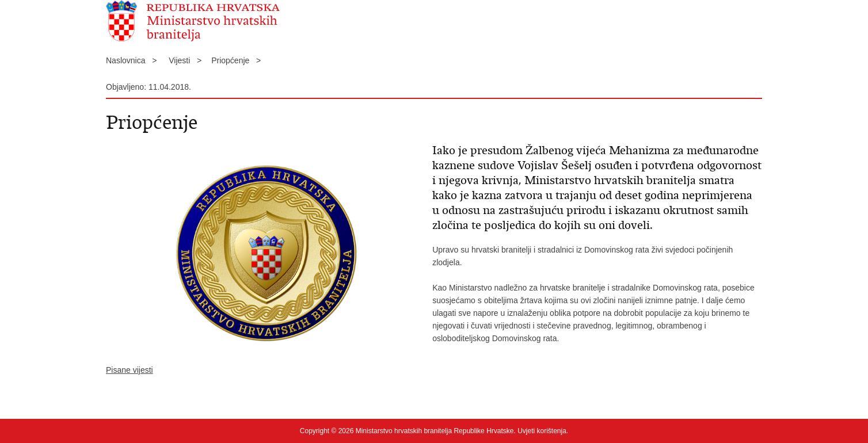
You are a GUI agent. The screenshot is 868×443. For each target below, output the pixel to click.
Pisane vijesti (130, 370)
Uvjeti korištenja (542, 431)
